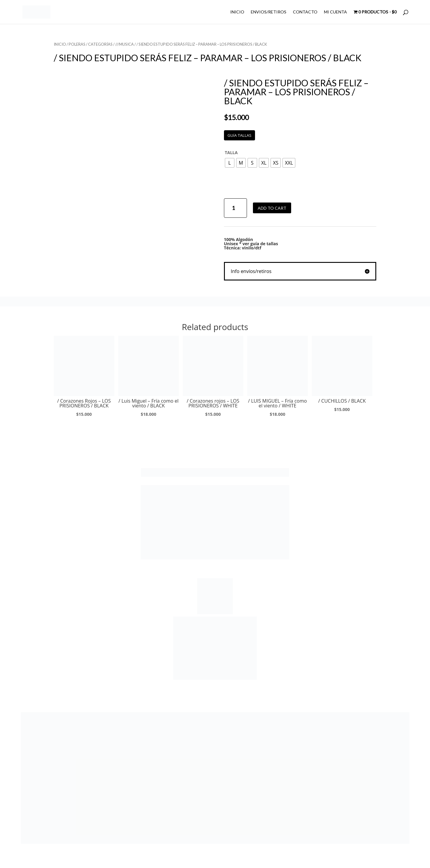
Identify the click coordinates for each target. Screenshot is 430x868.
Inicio (60, 44)
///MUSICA (125, 44)
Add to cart (272, 208)
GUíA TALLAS (239, 135)
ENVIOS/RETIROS (269, 12)
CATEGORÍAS (100, 44)
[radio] (230, 163)
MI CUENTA (335, 12)
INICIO (237, 12)
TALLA (231, 152)
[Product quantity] (235, 208)
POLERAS (77, 44)
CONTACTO (305, 12)
